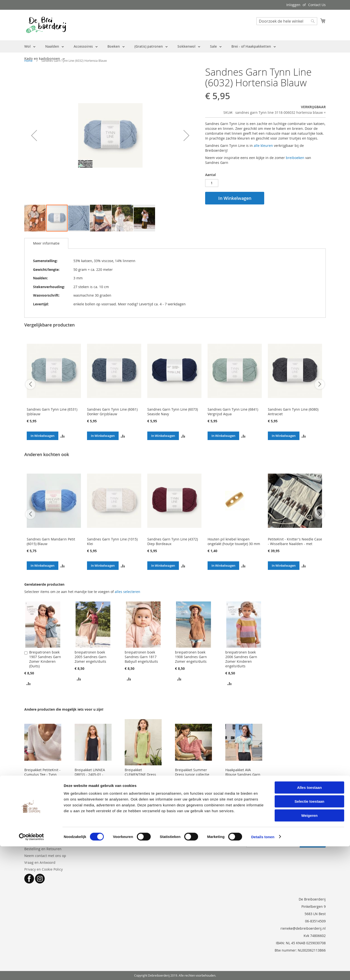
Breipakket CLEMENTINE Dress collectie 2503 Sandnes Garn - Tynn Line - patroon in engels (142, 781)
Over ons (32, 842)
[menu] (175, 53)
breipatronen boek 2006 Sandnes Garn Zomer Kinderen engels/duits (241, 659)
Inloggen (293, 5)
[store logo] (46, 25)
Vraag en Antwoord (40, 862)
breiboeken (295, 158)
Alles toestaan (309, 921)
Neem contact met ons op (45, 856)
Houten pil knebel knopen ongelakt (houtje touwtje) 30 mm (234, 541)
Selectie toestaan (310, 935)
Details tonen (263, 970)
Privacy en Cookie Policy (44, 869)
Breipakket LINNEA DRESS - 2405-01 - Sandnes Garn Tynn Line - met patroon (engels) (91, 779)
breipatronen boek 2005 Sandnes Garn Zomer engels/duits (91, 657)
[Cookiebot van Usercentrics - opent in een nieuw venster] (31, 971)
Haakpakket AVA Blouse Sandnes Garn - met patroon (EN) (243, 774)
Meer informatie (46, 243)
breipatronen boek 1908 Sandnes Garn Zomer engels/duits (191, 657)
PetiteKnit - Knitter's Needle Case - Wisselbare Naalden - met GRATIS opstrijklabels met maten (295, 544)
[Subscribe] (313, 844)
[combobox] (287, 21)
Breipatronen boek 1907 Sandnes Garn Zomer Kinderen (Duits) (45, 659)
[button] (34, 135)
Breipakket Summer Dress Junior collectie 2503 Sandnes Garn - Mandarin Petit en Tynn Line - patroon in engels (193, 781)
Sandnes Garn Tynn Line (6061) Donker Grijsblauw (112, 412)
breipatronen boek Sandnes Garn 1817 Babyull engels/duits (141, 657)
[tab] (46, 243)
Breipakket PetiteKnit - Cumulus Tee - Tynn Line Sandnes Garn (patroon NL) (42, 777)
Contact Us (317, 5)
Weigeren (309, 949)
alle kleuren (263, 146)
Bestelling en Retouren (43, 849)
